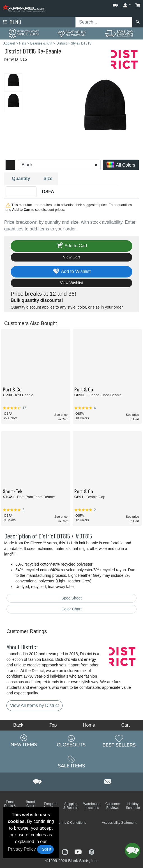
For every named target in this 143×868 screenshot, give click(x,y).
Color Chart (71, 609)
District (13, 51)
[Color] (59, 165)
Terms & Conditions (71, 823)
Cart (125, 725)
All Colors (121, 165)
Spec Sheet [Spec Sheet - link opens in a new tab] (71, 598)
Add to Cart (71, 246)
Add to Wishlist (72, 272)
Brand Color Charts (30, 806)
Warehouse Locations (92, 806)
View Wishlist (71, 283)
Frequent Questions (50, 806)
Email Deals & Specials (10, 806)
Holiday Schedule (133, 806)
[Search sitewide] (104, 22)
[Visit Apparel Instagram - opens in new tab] (66, 851)
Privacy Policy (22, 849)
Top (53, 725)
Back (18, 725)
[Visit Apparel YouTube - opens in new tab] (79, 851)
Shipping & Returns (71, 806)
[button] (115, 4)
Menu (11, 22)
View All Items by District (34, 705)
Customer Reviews (113, 806)
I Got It (45, 849)
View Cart (71, 257)
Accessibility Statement (119, 823)
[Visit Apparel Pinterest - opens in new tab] (92, 851)
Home (89, 725)
